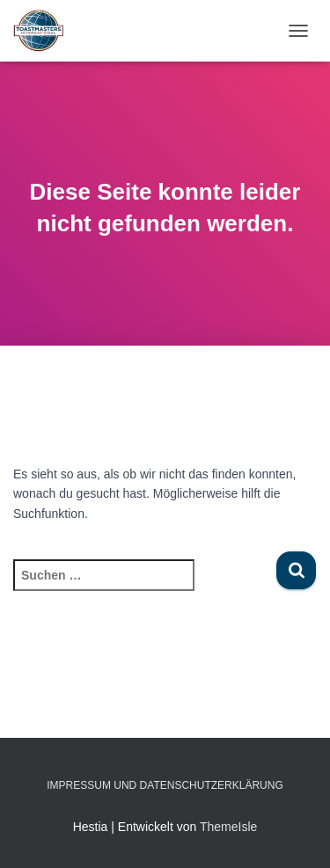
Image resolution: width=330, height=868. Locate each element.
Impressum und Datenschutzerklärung (165, 785)
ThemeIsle (228, 827)
